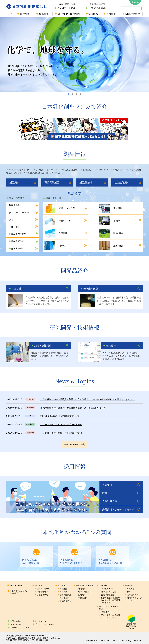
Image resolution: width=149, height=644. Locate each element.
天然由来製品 (91, 289)
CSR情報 (103, 585)
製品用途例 (86, 183)
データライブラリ (108, 618)
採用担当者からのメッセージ (118, 509)
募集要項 (107, 485)
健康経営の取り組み (109, 592)
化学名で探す (18, 249)
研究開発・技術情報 (85, 585)
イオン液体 (14, 227)
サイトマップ (41, 621)
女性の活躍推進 (107, 595)
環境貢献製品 (52, 183)
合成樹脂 (63, 233)
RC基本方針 (105, 612)
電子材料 (118, 208)
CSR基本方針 (106, 589)
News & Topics (16, 585)
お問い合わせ (16, 621)
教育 (105, 493)
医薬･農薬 (118, 233)
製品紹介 (14, 183)
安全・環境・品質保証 (110, 615)
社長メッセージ (42, 589)
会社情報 (39, 585)
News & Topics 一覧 (75, 444)
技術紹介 (111, 346)
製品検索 (62, 592)
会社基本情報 (41, 595)
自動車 (117, 221)
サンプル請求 (16, 624)
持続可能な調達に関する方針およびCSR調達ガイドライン (110, 600)
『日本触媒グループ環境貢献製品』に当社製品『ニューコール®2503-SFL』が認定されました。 (87, 399)
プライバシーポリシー (44, 624)
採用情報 (129, 585)
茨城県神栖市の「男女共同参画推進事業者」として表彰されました (73, 408)
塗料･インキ (65, 221)
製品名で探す (18, 241)
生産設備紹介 (122, 183)
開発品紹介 (82, 598)
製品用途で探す (19, 234)
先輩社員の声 (110, 501)
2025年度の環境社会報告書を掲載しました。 (62, 416)
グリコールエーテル (19, 213)
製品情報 (62, 585)
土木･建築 (118, 246)
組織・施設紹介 (43, 346)
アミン (12, 220)
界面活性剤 (14, 205)
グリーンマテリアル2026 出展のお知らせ (61, 425)
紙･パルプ (64, 246)
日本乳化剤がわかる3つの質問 (18, 592)
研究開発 (81, 589)
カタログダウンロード (20, 627)
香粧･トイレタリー (68, 208)
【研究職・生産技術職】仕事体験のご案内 (61, 433)
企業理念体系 (41, 592)
